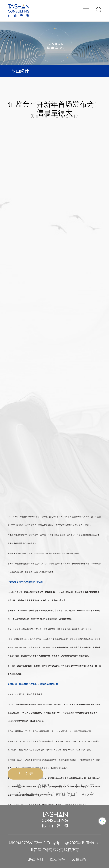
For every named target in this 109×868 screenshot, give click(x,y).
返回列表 (25, 775)
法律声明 (35, 860)
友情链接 (80, 860)
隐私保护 (58, 860)
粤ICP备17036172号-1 (27, 843)
